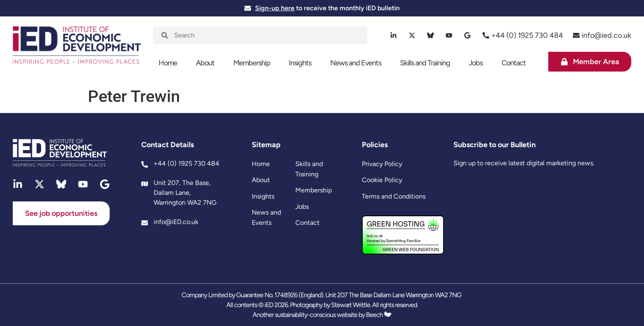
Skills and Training (425, 63)
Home (168, 63)
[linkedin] (394, 35)
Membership (252, 63)
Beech (379, 315)
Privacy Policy (382, 164)
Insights (300, 63)
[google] (468, 35)
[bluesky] (431, 35)
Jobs (476, 63)
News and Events (356, 63)
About (205, 63)
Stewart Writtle (351, 305)
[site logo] (77, 50)
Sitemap (266, 145)
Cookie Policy (382, 180)
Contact (514, 63)
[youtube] (449, 35)
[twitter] (412, 35)
